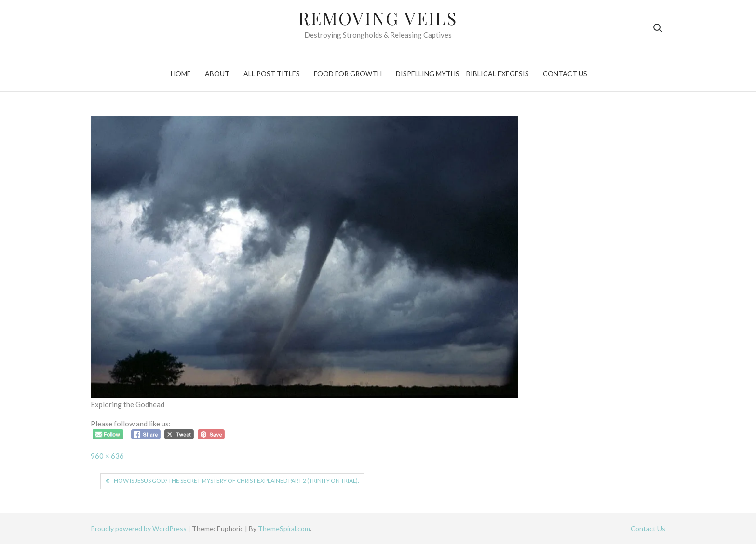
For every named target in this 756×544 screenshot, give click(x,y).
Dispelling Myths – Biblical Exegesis (462, 73)
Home (181, 73)
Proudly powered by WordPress (139, 528)
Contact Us (565, 73)
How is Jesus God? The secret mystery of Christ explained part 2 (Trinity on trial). (236, 481)
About (217, 73)
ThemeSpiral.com (284, 528)
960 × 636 (107, 456)
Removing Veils (378, 18)
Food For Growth (348, 73)
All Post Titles (272, 73)
